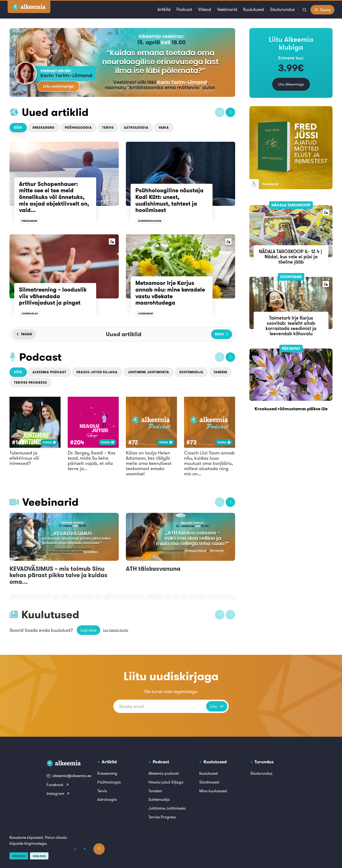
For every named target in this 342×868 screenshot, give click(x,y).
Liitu (217, 706)
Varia (164, 128)
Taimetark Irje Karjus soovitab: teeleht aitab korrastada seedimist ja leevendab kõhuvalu (291, 326)
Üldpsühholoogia (150, 221)
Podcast (184, 9)
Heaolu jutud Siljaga (97, 372)
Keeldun (39, 856)
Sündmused (209, 782)
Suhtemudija (191, 372)
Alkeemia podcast (49, 372)
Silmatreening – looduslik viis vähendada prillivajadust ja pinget (53, 296)
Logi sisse (88, 630)
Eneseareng (44, 128)
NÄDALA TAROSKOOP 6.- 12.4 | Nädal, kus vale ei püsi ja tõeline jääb (291, 257)
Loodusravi (145, 314)
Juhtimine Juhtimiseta (148, 372)
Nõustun (19, 856)
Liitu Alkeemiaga (291, 84)
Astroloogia (136, 128)
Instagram (58, 793)
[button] (220, 112)
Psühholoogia (78, 128)
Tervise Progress (31, 383)
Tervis (108, 128)
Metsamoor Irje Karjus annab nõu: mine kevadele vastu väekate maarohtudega (170, 293)
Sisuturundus (282, 9)
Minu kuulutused (213, 791)
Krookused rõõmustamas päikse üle (291, 409)
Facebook (58, 785)
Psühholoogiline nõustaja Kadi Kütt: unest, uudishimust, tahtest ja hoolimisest (169, 200)
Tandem (220, 372)
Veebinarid (227, 9)
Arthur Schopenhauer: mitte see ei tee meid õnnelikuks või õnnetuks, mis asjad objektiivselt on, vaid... (54, 197)
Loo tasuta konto (116, 630)
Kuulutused (254, 9)
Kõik (18, 128)
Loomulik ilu (30, 314)
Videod (205, 9)
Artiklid (164, 9)
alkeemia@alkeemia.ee (69, 776)
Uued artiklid (55, 112)
